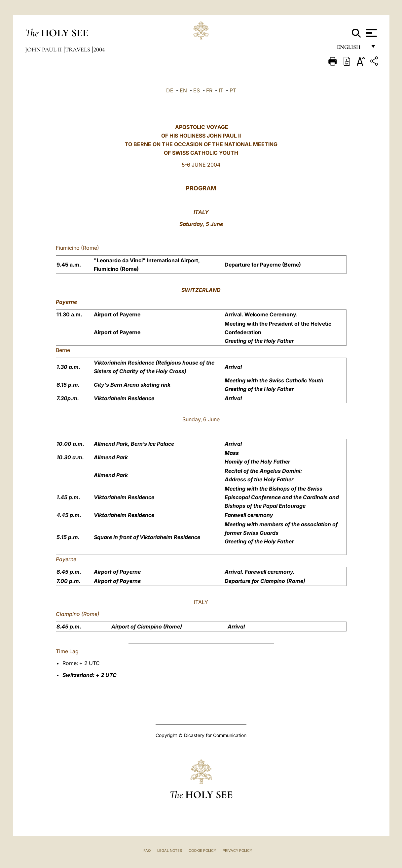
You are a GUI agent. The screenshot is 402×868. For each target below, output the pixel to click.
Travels (78, 49)
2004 (99, 49)
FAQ (147, 851)
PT (233, 90)
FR (209, 90)
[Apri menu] (370, 33)
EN (183, 90)
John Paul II (44, 49)
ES (197, 90)
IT (221, 90)
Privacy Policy (237, 851)
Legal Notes (170, 851)
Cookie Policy (202, 851)
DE (170, 90)
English (352, 49)
